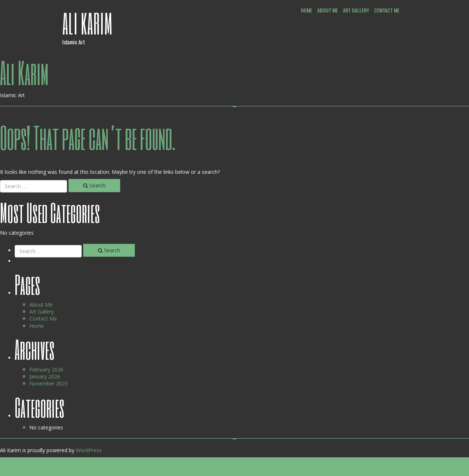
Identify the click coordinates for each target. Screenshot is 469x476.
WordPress (89, 450)
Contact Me (387, 10)
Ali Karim (88, 23)
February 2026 (46, 369)
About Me (328, 10)
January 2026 (45, 376)
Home (306, 10)
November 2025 (49, 383)
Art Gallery (356, 10)
